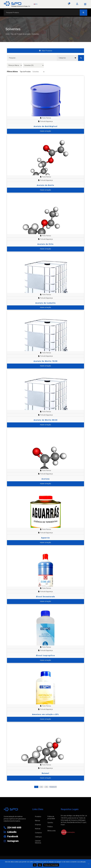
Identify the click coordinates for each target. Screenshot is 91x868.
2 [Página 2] (41, 787)
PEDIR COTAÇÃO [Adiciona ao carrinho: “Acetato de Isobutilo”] (46, 308)
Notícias (38, 829)
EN (36, 4)
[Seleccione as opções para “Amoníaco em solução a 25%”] (45, 719)
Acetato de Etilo (45, 244)
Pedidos (50, 827)
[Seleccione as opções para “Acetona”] (45, 484)
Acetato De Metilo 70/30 (45, 361)
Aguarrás (45, 538)
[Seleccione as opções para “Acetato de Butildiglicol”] (45, 131)
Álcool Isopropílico (45, 656)
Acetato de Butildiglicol (46, 126)
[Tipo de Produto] (33, 65)
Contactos (38, 833)
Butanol (45, 773)
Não (40, 865)
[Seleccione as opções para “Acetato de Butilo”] (45, 190)
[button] (85, 4)
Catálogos (38, 837)
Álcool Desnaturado (46, 597)
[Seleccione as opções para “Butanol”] (45, 778)
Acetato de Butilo (45, 185)
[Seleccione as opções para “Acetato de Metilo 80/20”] (45, 425)
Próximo (53, 787)
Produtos (38, 817)
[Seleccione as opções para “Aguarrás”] (45, 543)
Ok (35, 865)
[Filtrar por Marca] (14, 65)
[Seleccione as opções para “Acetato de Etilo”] (45, 249)
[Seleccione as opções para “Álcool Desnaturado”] (45, 602)
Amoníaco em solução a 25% (45, 714)
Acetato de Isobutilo (46, 303)
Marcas (38, 821)
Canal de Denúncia (38, 842)
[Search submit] (83, 13)
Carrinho (50, 823)
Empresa (38, 825)
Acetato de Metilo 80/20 (46, 420)
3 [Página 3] (46, 787)
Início (7, 34)
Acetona (46, 479)
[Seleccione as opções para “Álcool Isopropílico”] (45, 660)
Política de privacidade (51, 818)
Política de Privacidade (51, 865)
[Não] (88, 864)
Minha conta (51, 831)
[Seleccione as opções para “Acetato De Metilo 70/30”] (45, 366)
